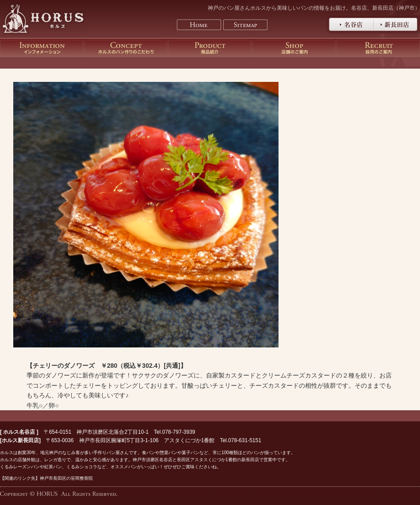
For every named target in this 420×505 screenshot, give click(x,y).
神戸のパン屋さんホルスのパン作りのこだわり (126, 48)
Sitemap (245, 25)
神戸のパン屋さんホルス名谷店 (350, 24)
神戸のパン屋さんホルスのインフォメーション (42, 48)
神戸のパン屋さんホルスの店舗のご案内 (294, 48)
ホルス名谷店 (19, 432)
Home (199, 25)
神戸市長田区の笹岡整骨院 (66, 478)
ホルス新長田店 (20, 440)
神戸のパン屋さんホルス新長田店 (397, 24)
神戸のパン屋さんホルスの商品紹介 (210, 48)
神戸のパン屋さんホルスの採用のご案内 (378, 48)
